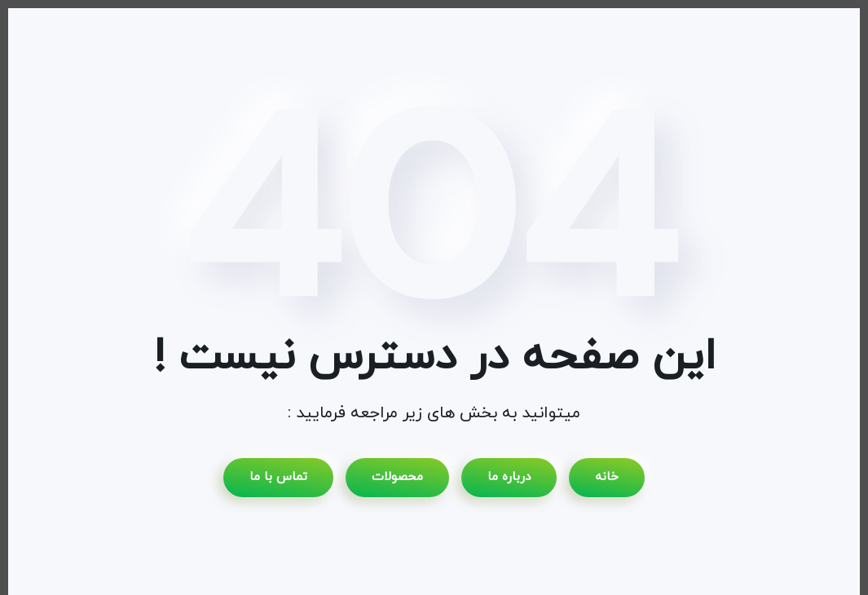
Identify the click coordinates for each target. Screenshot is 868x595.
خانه (607, 477)
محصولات (397, 477)
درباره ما (509, 477)
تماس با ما (278, 477)
